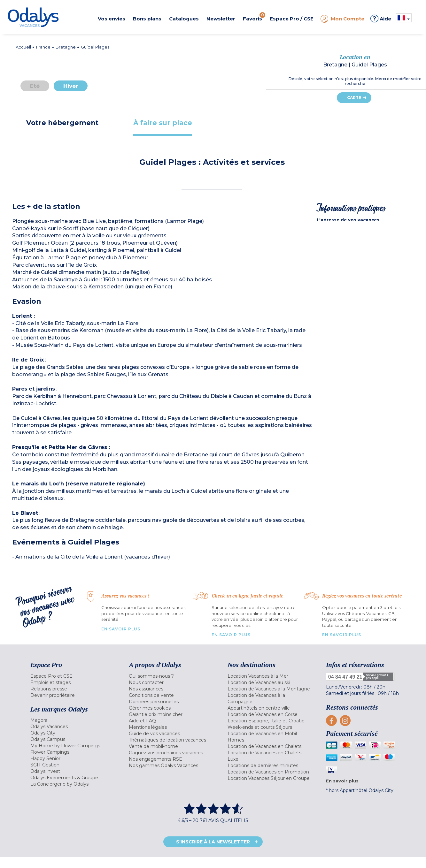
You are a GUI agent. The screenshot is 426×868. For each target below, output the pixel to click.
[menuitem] (72, 676)
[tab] (62, 123)
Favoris (254, 17)
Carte (354, 98)
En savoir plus (121, 629)
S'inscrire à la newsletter (213, 842)
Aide (381, 19)
